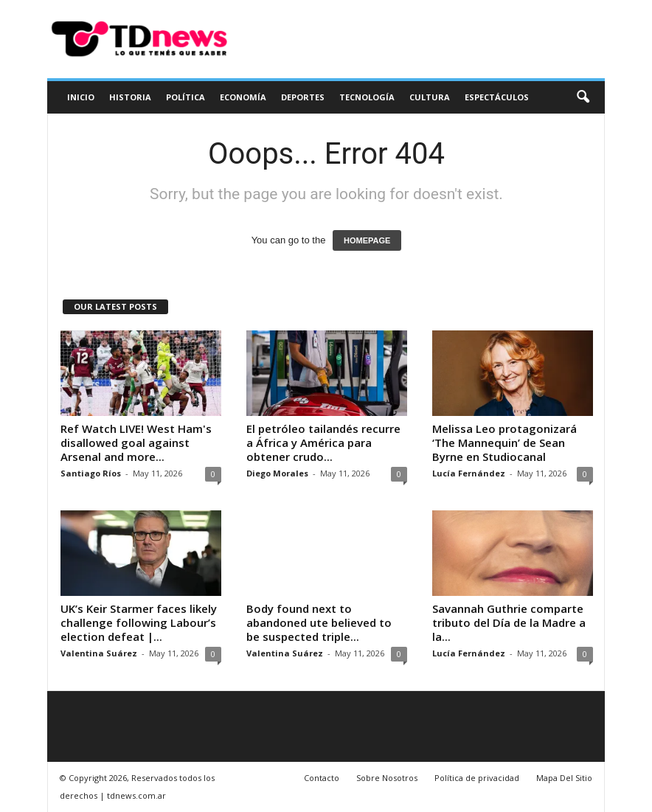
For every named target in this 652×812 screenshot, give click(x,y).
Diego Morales (277, 473)
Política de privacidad (477, 778)
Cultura (430, 97)
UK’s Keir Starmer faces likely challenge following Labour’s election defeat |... (139, 622)
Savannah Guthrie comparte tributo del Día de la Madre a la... (509, 622)
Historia (130, 97)
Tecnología (367, 97)
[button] (583, 97)
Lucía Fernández (469, 473)
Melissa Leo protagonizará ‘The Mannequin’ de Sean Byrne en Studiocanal (504, 443)
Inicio (81, 97)
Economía (243, 97)
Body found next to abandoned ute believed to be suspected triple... (319, 622)
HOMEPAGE (367, 240)
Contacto (322, 778)
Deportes (303, 97)
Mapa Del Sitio (564, 778)
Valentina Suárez (99, 653)
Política (185, 97)
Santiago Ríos (91, 473)
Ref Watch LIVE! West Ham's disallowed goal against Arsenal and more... (136, 443)
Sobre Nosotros (387, 778)
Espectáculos (497, 97)
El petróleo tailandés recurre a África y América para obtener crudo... (323, 443)
